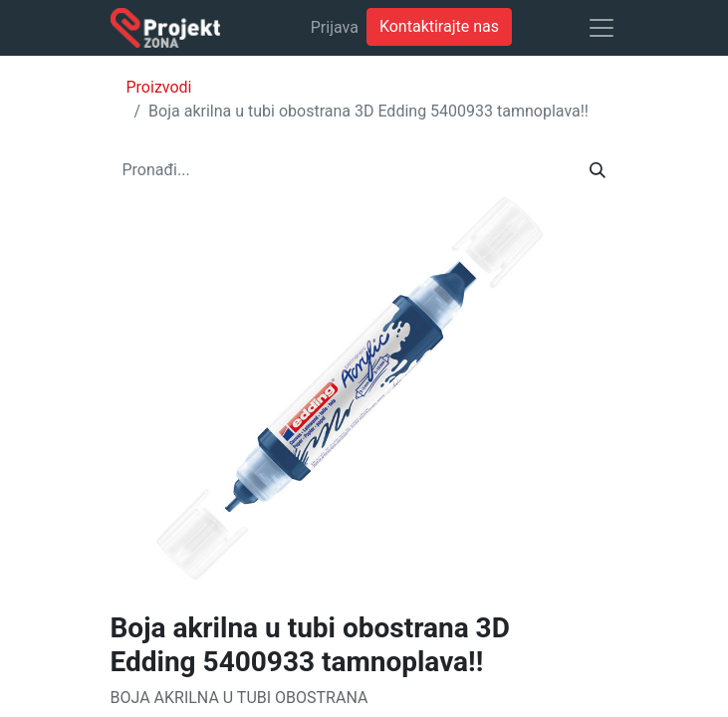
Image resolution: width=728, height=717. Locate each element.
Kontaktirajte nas (439, 26)
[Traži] (598, 170)
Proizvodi (159, 87)
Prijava (335, 27)
